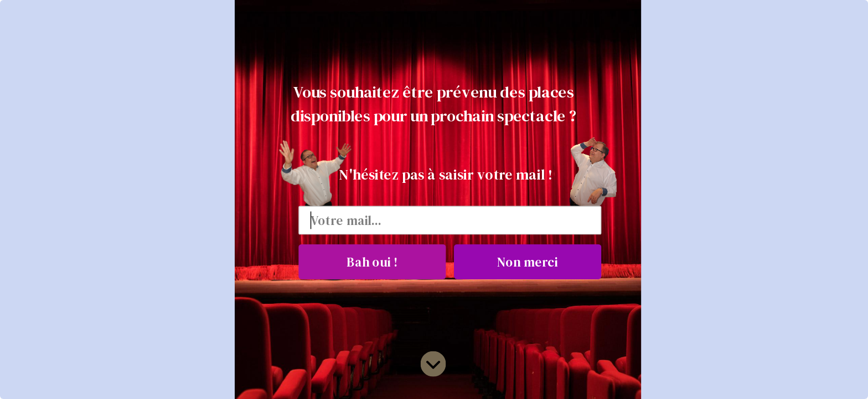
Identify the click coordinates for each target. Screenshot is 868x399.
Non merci (527, 262)
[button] (434, 104)
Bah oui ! (372, 262)
